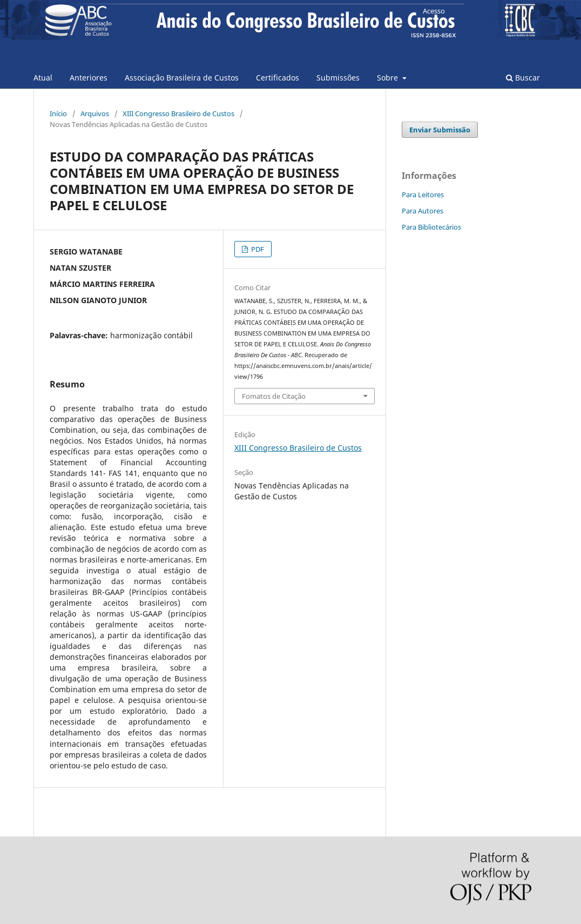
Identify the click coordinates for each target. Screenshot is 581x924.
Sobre (389, 78)
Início (58, 113)
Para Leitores (423, 195)
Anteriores (89, 78)
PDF (257, 249)
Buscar (523, 78)
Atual (43, 78)
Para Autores (423, 211)
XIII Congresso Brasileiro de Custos (178, 113)
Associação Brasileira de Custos (182, 78)
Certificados (278, 78)
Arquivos (95, 113)
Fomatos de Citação (274, 396)
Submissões (338, 78)
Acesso (434, 11)
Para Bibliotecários (431, 227)
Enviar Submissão (440, 130)
